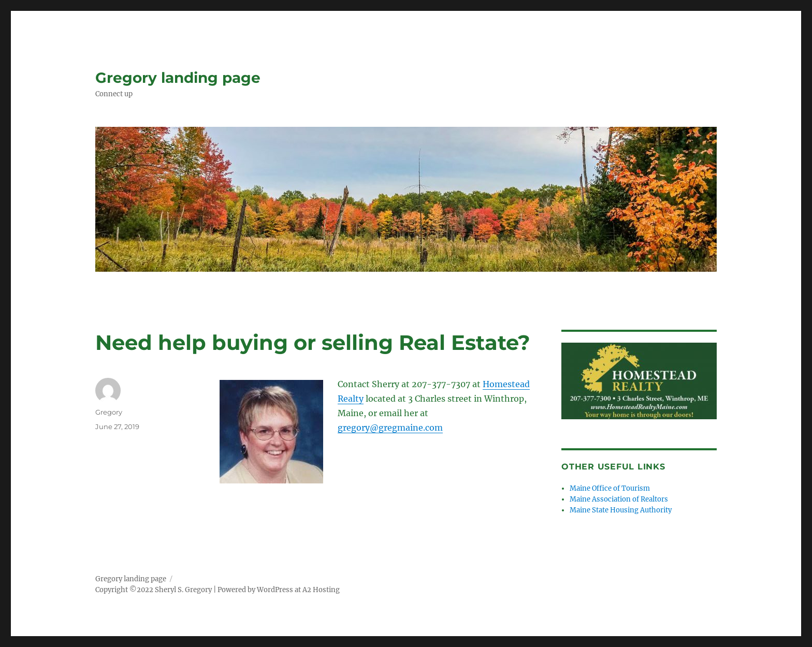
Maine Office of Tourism (610, 488)
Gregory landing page (178, 78)
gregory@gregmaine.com (390, 428)
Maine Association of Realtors (619, 499)
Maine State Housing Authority (621, 510)
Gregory (109, 412)
